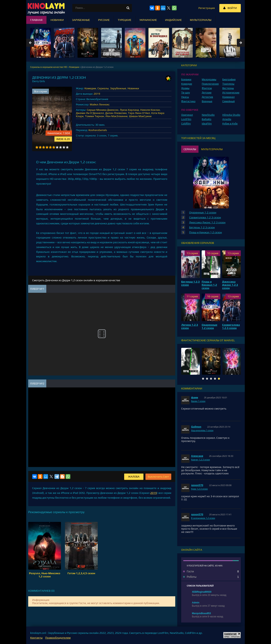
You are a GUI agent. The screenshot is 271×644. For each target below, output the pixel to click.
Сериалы (103, 88)
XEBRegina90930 (202, 592)
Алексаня (197, 456)
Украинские (148, 20)
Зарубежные (118, 88)
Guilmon (196, 427)
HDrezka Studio (231, 115)
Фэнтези (207, 88)
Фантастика (188, 101)
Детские (207, 93)
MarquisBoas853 (201, 613)
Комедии (90, 88)
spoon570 (197, 485)
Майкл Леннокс (100, 104)
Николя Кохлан (150, 110)
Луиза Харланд (129, 110)
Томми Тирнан (95, 116)
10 (67, 147)
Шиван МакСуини (140, 116)
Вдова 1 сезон (198, 401)
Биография (229, 79)
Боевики (186, 79)
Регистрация (207, 8)
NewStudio (208, 115)
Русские (104, 20)
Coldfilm (186, 124)
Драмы (185, 88)
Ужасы (185, 97)
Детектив (208, 97)
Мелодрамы (209, 79)
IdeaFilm (207, 124)
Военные (207, 101)
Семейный (228, 101)
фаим (195, 397)
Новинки (133, 88)
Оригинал (187, 115)
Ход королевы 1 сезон (202, 430)
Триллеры (228, 84)
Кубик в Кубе (230, 124)
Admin (196, 603)
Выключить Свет (158, 477)
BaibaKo (207, 119)
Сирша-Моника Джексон (103, 110)
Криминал (228, 97)
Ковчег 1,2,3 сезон (201, 460)
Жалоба (134, 477)
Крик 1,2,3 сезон (199, 489)
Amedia (227, 119)
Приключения (210, 84)
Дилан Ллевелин (116, 113)
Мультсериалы (201, 20)
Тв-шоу (186, 93)
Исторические (231, 93)
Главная (36, 20)
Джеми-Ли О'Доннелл (90, 113)
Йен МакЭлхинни (117, 116)
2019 (97, 94)
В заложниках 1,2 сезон (203, 518)
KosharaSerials (98, 130)
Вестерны (228, 88)
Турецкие (125, 20)
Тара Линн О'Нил (139, 113)
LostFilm (186, 119)
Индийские (173, 20)
